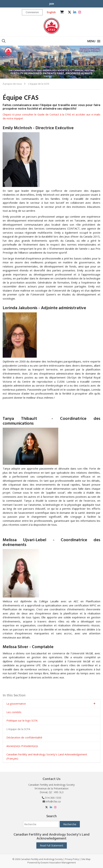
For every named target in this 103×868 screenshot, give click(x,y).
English (51, 12)
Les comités (14, 712)
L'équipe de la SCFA (38, 84)
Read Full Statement (52, 845)
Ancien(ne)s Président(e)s (22, 746)
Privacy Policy (72, 859)
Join (52, 4)
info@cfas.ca (53, 801)
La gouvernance (16, 704)
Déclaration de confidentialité (24, 737)
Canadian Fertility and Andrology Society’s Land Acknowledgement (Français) (47, 756)
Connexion (32, 12)
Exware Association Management (58, 863)
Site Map (86, 859)
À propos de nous (12, 84)
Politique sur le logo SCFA (22, 720)
